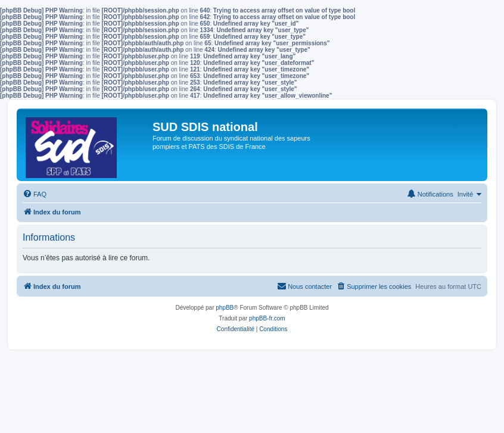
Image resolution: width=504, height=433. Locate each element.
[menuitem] (35, 194)
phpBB (225, 308)
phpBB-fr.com (267, 318)
